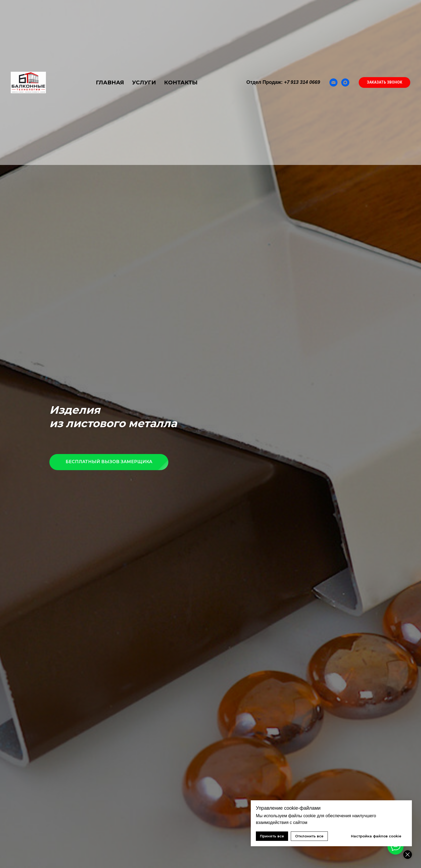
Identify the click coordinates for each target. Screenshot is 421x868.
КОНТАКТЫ (181, 82)
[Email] (333, 82)
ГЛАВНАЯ (110, 82)
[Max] (345, 82)
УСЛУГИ (144, 82)
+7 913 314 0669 (302, 82)
